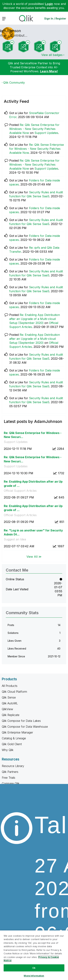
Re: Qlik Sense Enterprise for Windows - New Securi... (33, 435)
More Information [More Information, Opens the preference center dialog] (34, 976)
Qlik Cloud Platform (14, 692)
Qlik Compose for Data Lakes (21, 721)
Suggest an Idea (15, 539)
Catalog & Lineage (14, 738)
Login (49, 4)
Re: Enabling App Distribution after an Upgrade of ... (33, 484)
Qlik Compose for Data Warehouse (25, 727)
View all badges (52, 55)
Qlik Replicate (11, 715)
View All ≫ (34, 556)
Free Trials (9, 778)
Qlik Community (14, 83)
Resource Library (13, 766)
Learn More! (49, 71)
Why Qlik (8, 750)
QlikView (7, 709)
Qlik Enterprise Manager (17, 732)
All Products (10, 686)
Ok (34, 968)
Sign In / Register (55, 18)
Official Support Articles (20, 491)
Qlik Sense (9, 697)
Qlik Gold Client (12, 744)
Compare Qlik (11, 783)
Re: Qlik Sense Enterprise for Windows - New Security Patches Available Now (34, 129)
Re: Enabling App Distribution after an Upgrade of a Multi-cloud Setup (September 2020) (35, 319)
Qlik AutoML (10, 703)
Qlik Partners (10, 772)
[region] (34, 955)
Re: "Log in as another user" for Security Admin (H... (33, 532)
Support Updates (46, 133)
